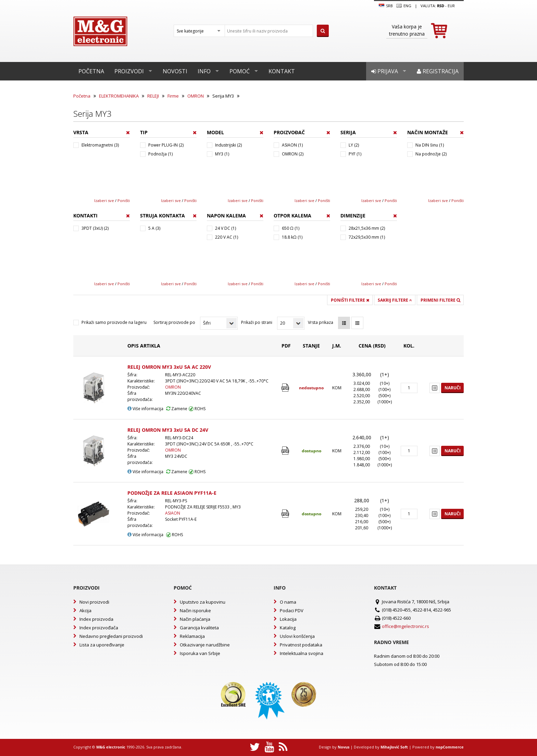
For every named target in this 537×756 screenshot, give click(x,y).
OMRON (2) (293, 154)
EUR (451, 6)
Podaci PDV (292, 610)
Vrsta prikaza (321, 322)
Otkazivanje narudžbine (205, 645)
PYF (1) (355, 154)
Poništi (124, 200)
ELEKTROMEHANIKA (119, 96)
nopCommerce (450, 747)
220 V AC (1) (227, 237)
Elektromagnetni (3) (100, 145)
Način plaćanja (195, 619)
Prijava (385, 71)
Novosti (175, 71)
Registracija (438, 71)
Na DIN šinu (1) (430, 145)
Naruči (453, 388)
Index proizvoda (96, 619)
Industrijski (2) (228, 145)
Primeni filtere (440, 300)
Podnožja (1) (160, 154)
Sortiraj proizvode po (174, 322)
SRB (386, 6)
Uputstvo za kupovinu (203, 602)
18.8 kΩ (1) (292, 237)
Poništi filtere (350, 300)
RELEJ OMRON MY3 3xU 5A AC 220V (169, 367)
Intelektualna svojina (302, 653)
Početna (91, 71)
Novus (344, 747)
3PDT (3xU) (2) (95, 228)
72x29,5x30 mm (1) (367, 237)
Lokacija (288, 619)
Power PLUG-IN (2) (166, 145)
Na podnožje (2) (431, 154)
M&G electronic (111, 747)
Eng (404, 6)
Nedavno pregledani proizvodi (111, 636)
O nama (288, 602)
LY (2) (354, 145)
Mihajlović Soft (394, 747)
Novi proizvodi (94, 602)
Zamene (177, 409)
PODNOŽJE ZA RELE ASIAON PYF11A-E (172, 493)
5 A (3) (154, 228)
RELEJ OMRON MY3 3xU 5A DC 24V (168, 430)
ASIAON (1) (292, 145)
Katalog (288, 628)
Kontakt (282, 71)
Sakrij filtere (395, 300)
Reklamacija (192, 636)
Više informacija (145, 409)
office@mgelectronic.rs (405, 626)
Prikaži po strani (257, 322)
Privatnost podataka (301, 645)
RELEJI (153, 96)
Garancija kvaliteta (199, 628)
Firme (173, 96)
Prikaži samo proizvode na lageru (114, 322)
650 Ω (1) (291, 228)
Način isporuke (195, 610)
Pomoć (240, 71)
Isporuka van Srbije (200, 653)
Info (204, 71)
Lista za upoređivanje (102, 645)
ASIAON (173, 513)
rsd (441, 6)
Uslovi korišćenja (297, 636)
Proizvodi (129, 71)
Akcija (85, 610)
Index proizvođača (99, 628)
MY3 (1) (222, 154)
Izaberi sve (104, 200)
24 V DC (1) (226, 228)
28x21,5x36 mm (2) (367, 228)
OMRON (196, 96)
